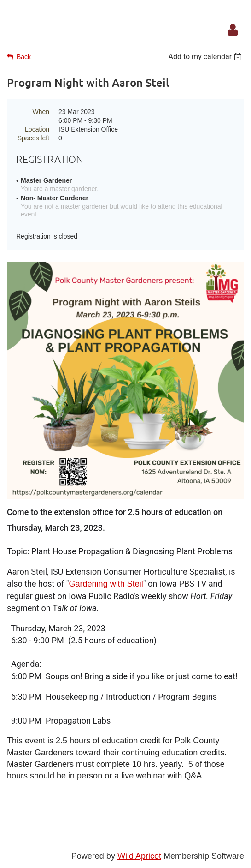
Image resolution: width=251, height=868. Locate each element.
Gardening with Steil (106, 584)
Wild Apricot (139, 856)
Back (24, 57)
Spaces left (33, 138)
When (41, 112)
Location (37, 129)
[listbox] (206, 57)
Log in (233, 30)
